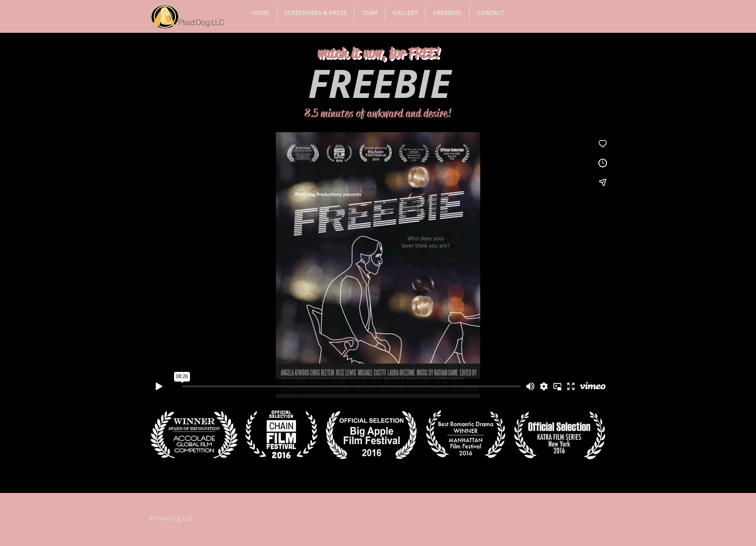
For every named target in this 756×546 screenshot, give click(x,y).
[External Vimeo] (378, 265)
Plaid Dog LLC (202, 22)
